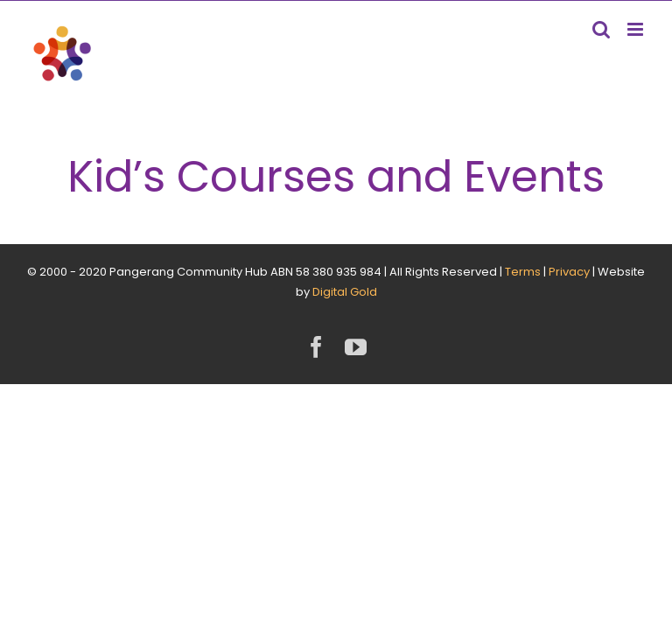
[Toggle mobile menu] (637, 29)
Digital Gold (345, 292)
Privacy (569, 272)
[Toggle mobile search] (601, 29)
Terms (523, 272)
